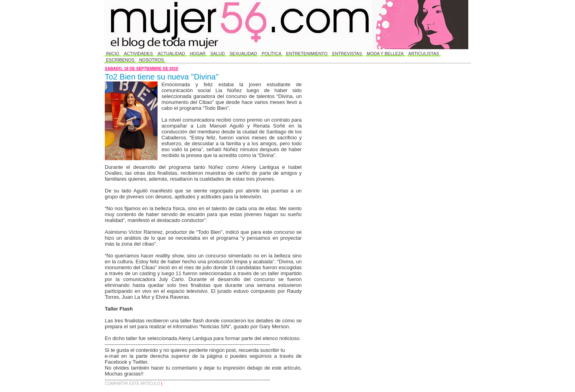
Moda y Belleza (385, 54)
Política (271, 54)
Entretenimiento (307, 54)
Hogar (198, 54)
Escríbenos (120, 60)
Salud (218, 54)
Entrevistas (347, 54)
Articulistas (424, 54)
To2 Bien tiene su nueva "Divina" (162, 77)
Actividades (138, 54)
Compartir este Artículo (133, 384)
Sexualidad (243, 54)
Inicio (113, 54)
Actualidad (171, 54)
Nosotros (151, 60)
